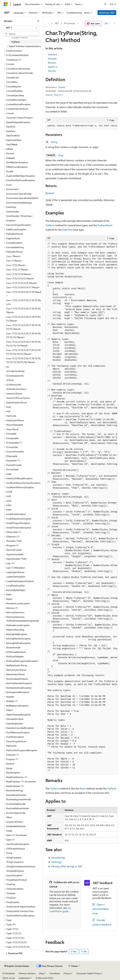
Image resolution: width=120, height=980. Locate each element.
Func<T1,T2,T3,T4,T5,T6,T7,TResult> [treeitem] (23, 287)
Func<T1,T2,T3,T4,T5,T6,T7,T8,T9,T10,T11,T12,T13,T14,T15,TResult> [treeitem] (24, 352)
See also (52, 71)
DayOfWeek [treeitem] (12, 144)
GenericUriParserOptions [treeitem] (18, 398)
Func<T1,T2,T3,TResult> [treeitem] (18, 270)
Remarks (52, 63)
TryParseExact (105, 225)
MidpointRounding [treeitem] (15, 630)
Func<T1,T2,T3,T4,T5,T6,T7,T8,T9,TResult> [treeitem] (24, 302)
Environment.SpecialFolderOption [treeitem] (22, 198)
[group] (81, 126)
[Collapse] (38, 21)
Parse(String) (58, 857)
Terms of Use (9, 978)
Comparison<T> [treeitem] (14, 60)
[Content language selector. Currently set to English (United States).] (17, 966)
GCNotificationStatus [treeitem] (16, 389)
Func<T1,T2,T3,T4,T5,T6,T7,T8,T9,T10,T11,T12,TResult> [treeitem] (24, 327)
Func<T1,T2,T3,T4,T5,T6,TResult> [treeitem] (22, 283)
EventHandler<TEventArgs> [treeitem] (20, 216)
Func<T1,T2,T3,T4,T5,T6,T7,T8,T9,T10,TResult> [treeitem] (24, 311)
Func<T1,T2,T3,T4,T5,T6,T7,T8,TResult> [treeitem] (24, 294)
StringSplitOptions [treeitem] (15, 871)
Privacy (67, 973)
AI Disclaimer (9, 973)
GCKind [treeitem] (10, 380)
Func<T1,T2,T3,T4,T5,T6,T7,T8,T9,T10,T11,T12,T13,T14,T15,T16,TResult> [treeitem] (24, 360)
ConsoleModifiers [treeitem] (15, 91)
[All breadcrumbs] (48, 24)
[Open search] (105, 4)
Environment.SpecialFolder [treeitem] (19, 194)
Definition (53, 54)
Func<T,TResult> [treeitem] (14, 261)
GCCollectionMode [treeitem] (15, 371)
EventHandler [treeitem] (13, 212)
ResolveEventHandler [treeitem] (16, 795)
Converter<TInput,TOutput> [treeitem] (20, 118)
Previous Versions (27, 973)
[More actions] (115, 24)
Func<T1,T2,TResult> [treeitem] (16, 265)
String (54, 142)
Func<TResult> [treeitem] (14, 256)
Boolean (50, 193)
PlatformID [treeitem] (11, 746)
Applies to (53, 67)
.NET (57, 23)
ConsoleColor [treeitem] (13, 78)
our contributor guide (60, 909)
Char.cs (57, 95)
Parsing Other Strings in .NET (67, 866)
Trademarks (24, 978)
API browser (70, 23)
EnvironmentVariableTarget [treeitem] (19, 203)
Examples (52, 59)
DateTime (67, 230)
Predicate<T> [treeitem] (13, 755)
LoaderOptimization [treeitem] (16, 577)
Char (61, 155)
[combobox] (21, 28)
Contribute (55, 973)
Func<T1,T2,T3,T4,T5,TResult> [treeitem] (20, 278)
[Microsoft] (6, 4)
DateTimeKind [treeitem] (13, 136)
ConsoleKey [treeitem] (12, 82)
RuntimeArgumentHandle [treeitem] (18, 799)
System (62, 87)
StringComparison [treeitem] (15, 862)
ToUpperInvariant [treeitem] (20, 37)
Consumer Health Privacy (89, 973)
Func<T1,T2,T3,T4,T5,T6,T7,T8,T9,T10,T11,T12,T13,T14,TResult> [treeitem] (24, 344)
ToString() (57, 862)
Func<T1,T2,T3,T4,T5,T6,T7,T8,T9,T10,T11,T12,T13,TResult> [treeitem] (24, 335)
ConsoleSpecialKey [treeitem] (15, 95)
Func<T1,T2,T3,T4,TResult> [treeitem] (19, 274)
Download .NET (107, 13)
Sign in (113, 4)
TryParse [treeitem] (15, 42)
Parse (82, 788)
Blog (41, 973)
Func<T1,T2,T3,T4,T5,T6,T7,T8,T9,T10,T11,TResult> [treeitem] (24, 319)
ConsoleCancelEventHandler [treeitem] (20, 73)
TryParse (50, 225)
